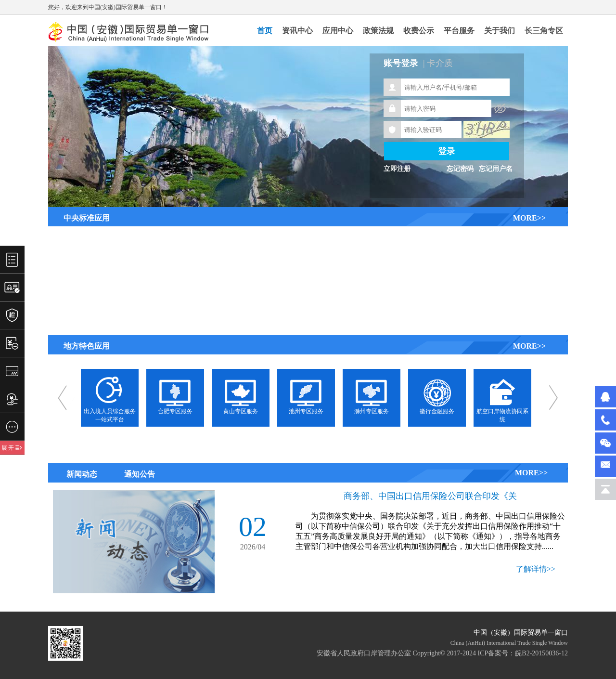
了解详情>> (536, 569)
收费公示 (419, 31)
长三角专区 (544, 31)
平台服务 (459, 31)
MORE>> (529, 218)
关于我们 (500, 31)
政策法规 (378, 31)
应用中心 (338, 31)
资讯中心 (297, 31)
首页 (265, 31)
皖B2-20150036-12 (541, 653)
